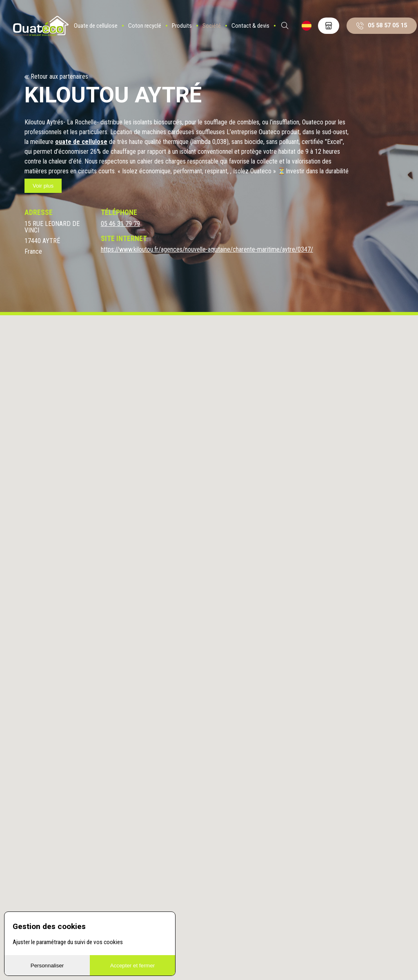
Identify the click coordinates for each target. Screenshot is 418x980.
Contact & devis (256, 31)
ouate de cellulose (81, 142)
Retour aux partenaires (59, 77)
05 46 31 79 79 (120, 224)
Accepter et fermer (133, 966)
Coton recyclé (150, 31)
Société (217, 31)
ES (312, 31)
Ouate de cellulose (101, 31)
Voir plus (43, 186)
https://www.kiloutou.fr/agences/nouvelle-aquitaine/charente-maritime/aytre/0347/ (207, 250)
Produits (188, 31)
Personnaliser (47, 966)
